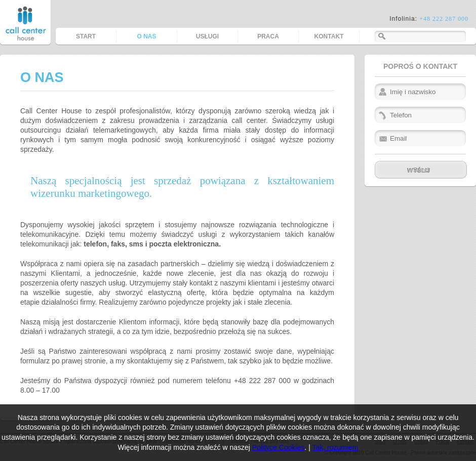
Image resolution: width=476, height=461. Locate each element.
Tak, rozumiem (335, 447)
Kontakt (329, 36)
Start (86, 36)
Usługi (207, 36)
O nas (146, 36)
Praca (268, 36)
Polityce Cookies (279, 447)
